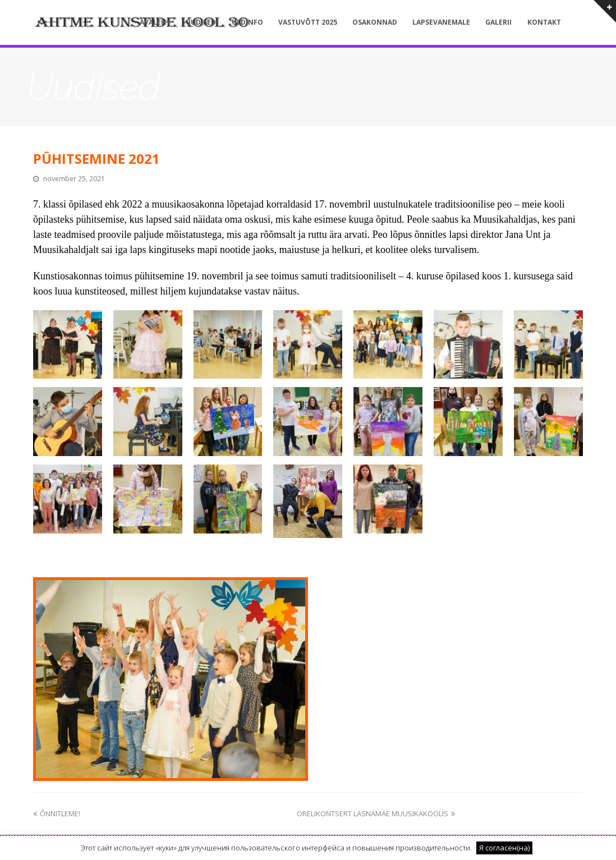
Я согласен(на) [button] (504, 848)
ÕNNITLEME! (57, 813)
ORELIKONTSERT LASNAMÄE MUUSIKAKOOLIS (376, 813)
